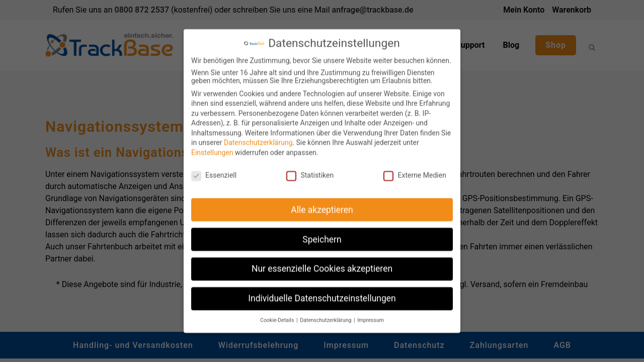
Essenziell (214, 171)
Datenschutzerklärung (258, 138)
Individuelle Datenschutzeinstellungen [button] (322, 294)
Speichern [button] (322, 235)
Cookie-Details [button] (278, 316)
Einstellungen (212, 148)
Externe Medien (415, 171)
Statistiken (310, 171)
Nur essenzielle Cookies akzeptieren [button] (322, 264)
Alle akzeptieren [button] (322, 206)
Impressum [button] (371, 316)
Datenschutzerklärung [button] (326, 316)
